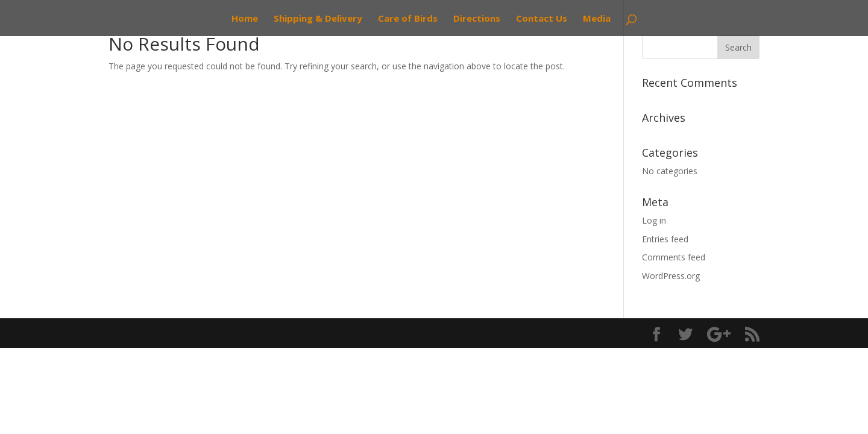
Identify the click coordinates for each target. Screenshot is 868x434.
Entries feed (665, 239)
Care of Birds (408, 19)
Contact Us (542, 19)
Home (245, 19)
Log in (654, 220)
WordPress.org (671, 276)
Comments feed (674, 257)
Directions (477, 19)
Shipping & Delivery (318, 19)
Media (597, 19)
